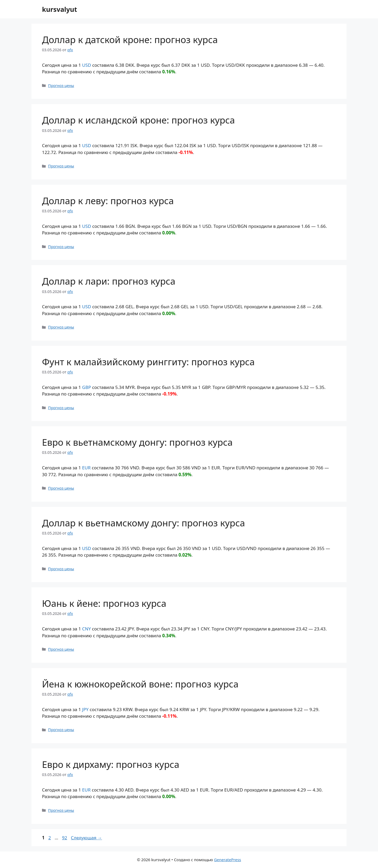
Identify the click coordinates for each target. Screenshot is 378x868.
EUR (86, 468)
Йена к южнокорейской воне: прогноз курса (140, 684)
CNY (86, 629)
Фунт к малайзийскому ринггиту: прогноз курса (148, 362)
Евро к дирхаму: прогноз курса (111, 764)
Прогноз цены (61, 86)
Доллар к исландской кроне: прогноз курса (138, 120)
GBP (87, 387)
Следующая (86, 838)
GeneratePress (227, 860)
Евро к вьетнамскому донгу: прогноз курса (137, 442)
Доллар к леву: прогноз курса (108, 201)
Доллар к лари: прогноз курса (109, 281)
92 (65, 838)
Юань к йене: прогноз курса (104, 603)
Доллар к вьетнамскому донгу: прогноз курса (143, 523)
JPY (85, 709)
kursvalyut (60, 9)
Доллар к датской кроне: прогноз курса (130, 40)
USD (87, 65)
